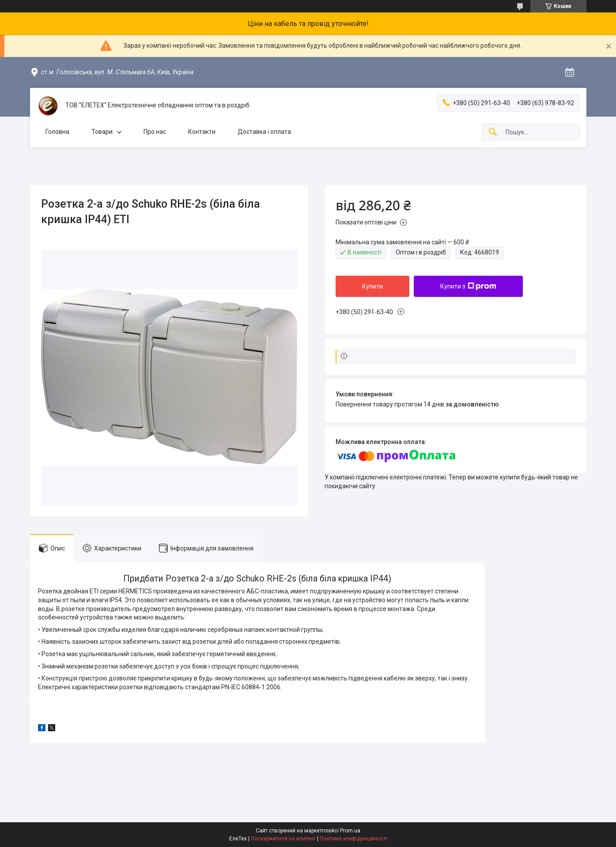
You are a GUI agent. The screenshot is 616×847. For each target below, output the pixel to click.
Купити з (468, 286)
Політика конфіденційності (353, 839)
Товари (102, 132)
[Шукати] (493, 132)
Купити (372, 286)
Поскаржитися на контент (283, 839)
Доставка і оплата (264, 132)
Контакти (202, 132)
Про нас (155, 132)
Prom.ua (350, 831)
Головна (57, 132)
